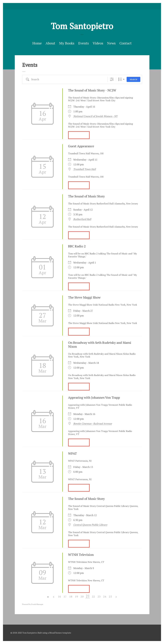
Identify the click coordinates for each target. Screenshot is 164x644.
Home (37, 43)
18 (71, 596)
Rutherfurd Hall (82, 219)
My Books (67, 43)
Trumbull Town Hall (85, 169)
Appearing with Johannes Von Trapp (94, 397)
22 (93, 596)
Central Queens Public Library (90, 525)
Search (133, 80)
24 (105, 596)
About (50, 43)
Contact (126, 43)
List (120, 79)
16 (59, 596)
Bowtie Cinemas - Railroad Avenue (93, 424)
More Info (79, 135)
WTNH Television (81, 555)
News (111, 43)
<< (48, 597)
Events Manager (37, 604)
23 (99, 596)
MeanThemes (56, 633)
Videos (98, 43)
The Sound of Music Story (86, 196)
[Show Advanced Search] (112, 79)
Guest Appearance (81, 146)
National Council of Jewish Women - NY (95, 116)
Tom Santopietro (82, 26)
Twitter (77, 6)
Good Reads (87, 6)
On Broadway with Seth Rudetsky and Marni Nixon (100, 344)
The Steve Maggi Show (84, 297)
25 (110, 596)
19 (76, 596)
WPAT (72, 453)
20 (82, 596)
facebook (82, 6)
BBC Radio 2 (77, 246)
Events (83, 43)
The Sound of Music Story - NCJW (92, 90)
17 (65, 596)
